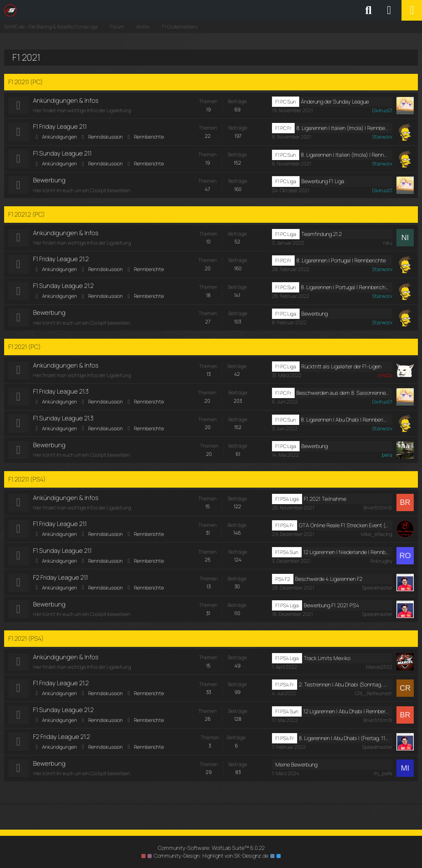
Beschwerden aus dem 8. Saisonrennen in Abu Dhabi (343, 395)
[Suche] (368, 10)
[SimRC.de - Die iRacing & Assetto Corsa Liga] (76, 10)
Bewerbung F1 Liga (323, 182)
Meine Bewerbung (296, 769)
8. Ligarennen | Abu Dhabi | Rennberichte (345, 422)
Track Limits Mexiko (327, 662)
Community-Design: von (211, 856)
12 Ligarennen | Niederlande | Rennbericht (346, 555)
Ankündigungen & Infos (66, 100)
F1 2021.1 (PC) (26, 82)
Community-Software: (211, 848)
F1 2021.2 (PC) (27, 215)
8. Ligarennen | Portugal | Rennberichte (341, 262)
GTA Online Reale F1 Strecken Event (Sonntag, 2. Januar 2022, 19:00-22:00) (344, 528)
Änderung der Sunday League (335, 101)
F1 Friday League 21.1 (60, 127)
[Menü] (412, 10)
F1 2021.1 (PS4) (27, 482)
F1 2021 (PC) (25, 348)
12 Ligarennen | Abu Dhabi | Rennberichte (346, 716)
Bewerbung (49, 181)
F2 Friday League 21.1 (60, 581)
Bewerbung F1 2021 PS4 (332, 609)
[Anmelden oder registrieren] (389, 10)
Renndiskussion (105, 137)
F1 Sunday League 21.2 (63, 287)
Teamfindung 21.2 (321, 235)
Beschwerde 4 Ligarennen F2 (329, 582)
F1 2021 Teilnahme (325, 502)
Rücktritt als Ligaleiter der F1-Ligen (341, 368)
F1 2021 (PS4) (26, 642)
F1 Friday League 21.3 (61, 394)
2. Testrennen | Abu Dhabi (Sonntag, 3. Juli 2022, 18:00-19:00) (344, 689)
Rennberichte (149, 137)
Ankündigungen (60, 137)
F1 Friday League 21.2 (61, 260)
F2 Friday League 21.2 (61, 741)
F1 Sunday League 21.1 (62, 154)
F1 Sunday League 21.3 (63, 421)
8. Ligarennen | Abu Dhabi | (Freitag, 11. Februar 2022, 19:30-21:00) (344, 743)
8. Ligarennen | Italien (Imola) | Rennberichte (343, 128)
